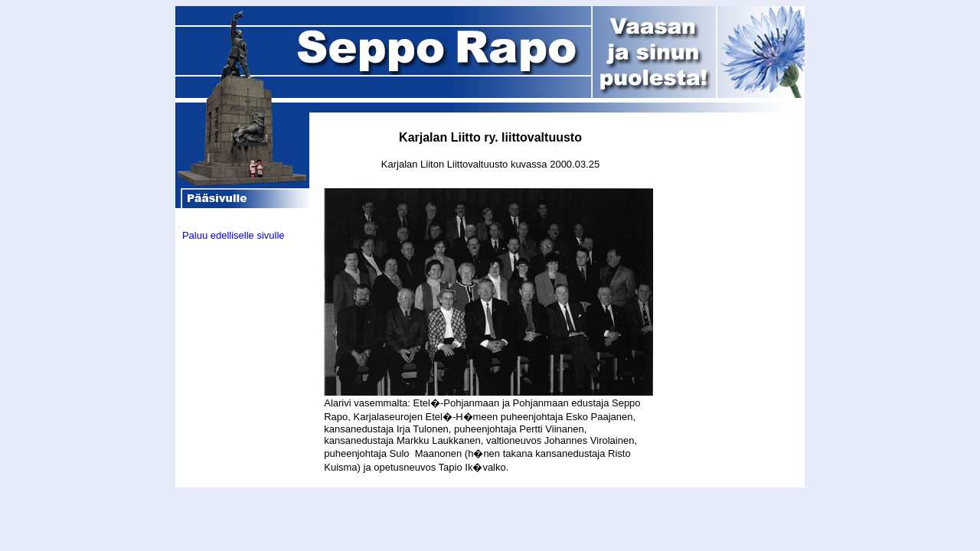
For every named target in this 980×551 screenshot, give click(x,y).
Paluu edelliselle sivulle (234, 235)
